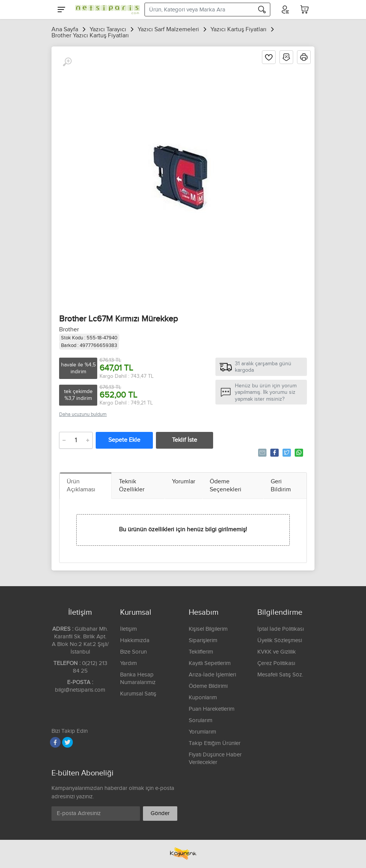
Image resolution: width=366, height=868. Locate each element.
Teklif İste (185, 440)
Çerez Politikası (276, 663)
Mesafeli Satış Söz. (280, 675)
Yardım (128, 663)
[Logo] (106, 10)
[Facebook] (55, 742)
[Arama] (262, 10)
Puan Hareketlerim (212, 709)
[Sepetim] (305, 10)
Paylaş (274, 452)
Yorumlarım (202, 732)
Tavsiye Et (262, 452)
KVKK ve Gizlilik (277, 652)
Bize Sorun (133, 652)
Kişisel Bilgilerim (208, 629)
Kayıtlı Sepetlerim (210, 663)
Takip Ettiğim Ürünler (215, 743)
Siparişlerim (203, 640)
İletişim (128, 629)
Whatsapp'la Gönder (298, 452)
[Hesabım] (285, 10)
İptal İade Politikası (281, 629)
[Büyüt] (67, 62)
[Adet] (76, 440)
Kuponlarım (203, 698)
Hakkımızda (135, 640)
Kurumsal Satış (138, 694)
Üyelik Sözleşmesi (280, 640)
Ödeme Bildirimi (208, 686)
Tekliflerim (201, 652)
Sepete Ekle (124, 440)
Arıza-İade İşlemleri (212, 675)
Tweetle (286, 452)
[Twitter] (67, 742)
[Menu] (61, 10)
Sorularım (201, 720)
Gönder (160, 813)
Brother (69, 330)
